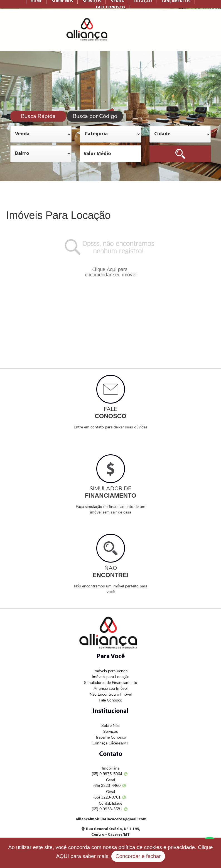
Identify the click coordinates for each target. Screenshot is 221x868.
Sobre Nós (110, 726)
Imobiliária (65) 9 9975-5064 (107, 771)
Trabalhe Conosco (111, 737)
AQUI (62, 856)
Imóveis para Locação (111, 677)
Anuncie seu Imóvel (110, 689)
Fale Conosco (110, 700)
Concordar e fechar (138, 856)
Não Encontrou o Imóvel (111, 694)
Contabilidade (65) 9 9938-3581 (107, 806)
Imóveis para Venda (110, 671)
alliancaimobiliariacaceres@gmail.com (111, 819)
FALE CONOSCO (110, 7)
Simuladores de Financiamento (111, 683)
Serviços (111, 731)
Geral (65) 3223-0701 (107, 795)
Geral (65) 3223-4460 (107, 783)
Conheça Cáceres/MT (111, 743)
